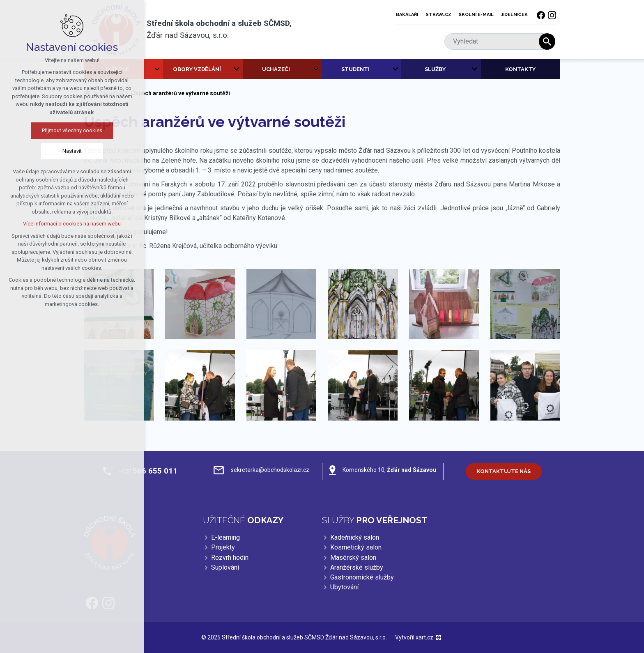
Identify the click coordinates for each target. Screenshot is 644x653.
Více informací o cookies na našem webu (70, 224)
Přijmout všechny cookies (70, 130)
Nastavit (70, 151)
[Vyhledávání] (547, 41)
